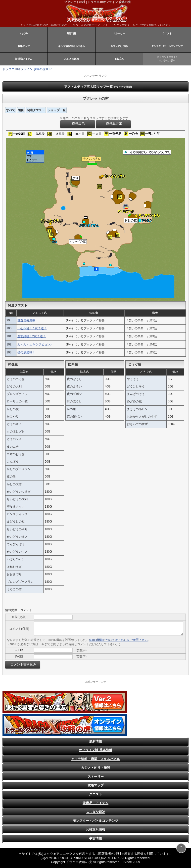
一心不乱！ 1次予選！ (32, 328)
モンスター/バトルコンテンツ (167, 46)
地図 (21, 110)
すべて (11, 110)
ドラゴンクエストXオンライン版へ (167, 59)
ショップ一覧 (57, 110)
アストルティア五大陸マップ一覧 (98, 87)
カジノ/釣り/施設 (119, 46)
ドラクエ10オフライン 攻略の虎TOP (27, 69)
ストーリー (119, 33)
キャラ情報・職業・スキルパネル (96, 759)
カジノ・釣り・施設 (96, 768)
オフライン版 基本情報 (95, 750)
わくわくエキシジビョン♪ (35, 344)
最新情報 (72, 33)
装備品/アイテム (24, 59)
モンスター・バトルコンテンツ (95, 821)
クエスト (167, 33)
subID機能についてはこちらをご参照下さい (118, 640)
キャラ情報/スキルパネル (72, 46)
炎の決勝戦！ (26, 352)
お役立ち (119, 59)
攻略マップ (24, 46)
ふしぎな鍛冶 (72, 59)
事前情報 (95, 838)
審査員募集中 (26, 320)
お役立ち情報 (95, 830)
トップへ (24, 33)
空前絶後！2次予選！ (32, 336)
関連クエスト (36, 110)
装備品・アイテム (95, 803)
